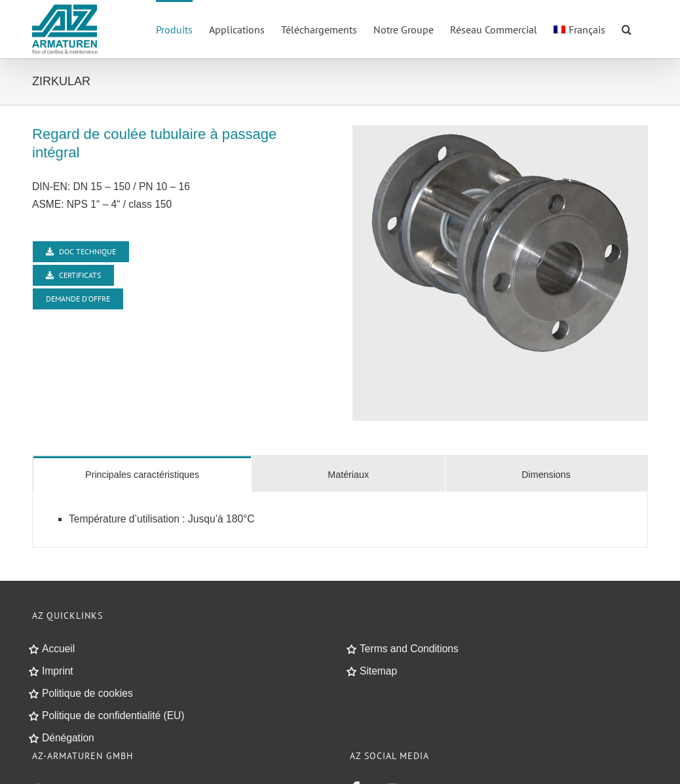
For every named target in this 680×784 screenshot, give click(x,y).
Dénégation (68, 738)
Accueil (58, 649)
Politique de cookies (87, 693)
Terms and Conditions (409, 649)
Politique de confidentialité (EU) (113, 715)
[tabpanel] (340, 520)
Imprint (58, 671)
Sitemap (378, 671)
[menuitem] (579, 28)
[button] (627, 28)
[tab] (142, 474)
